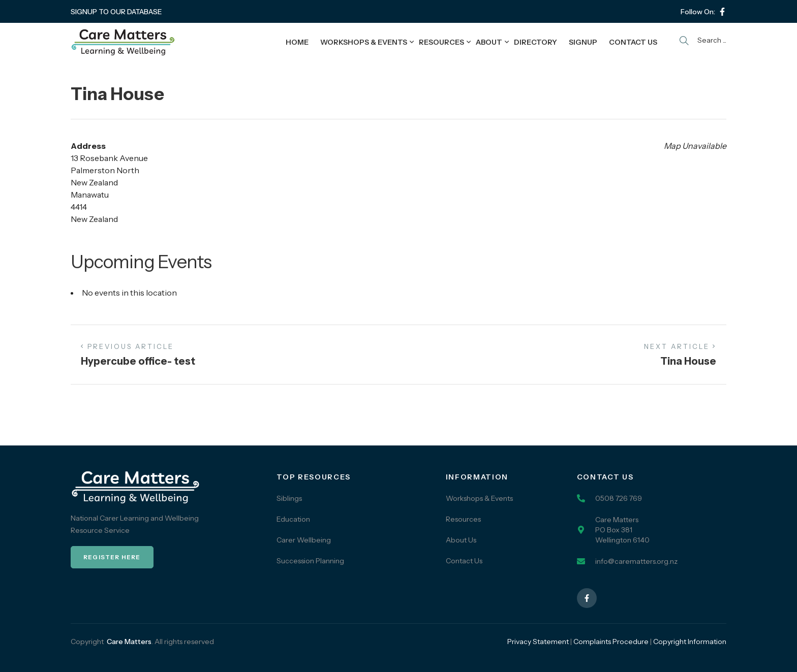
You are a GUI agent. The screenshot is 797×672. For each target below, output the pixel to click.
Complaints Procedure (611, 642)
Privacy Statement (538, 642)
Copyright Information (690, 642)
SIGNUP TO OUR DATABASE (116, 12)
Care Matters (129, 642)
